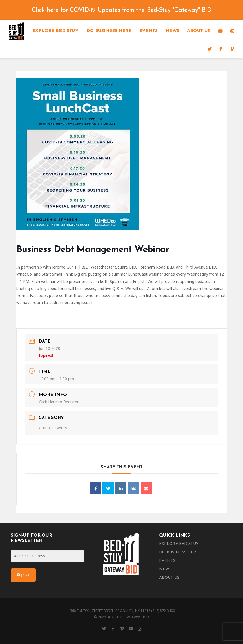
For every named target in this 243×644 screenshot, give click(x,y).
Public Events (53, 428)
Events (149, 31)
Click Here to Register (59, 402)
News (172, 31)
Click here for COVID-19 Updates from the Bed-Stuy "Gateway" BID (121, 10)
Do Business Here (109, 31)
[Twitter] (210, 49)
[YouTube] (220, 31)
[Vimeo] (232, 49)
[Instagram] (232, 31)
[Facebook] (221, 49)
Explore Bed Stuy (55, 31)
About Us (198, 31)
